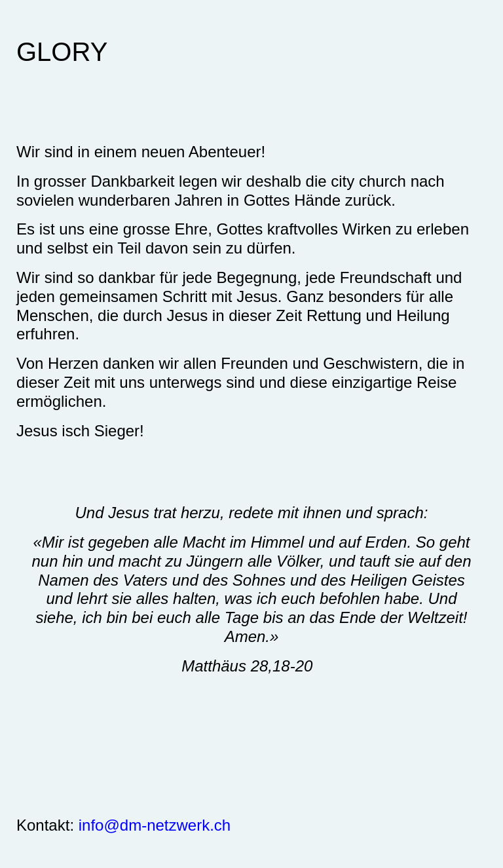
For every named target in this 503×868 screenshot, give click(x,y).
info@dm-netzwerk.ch (155, 825)
